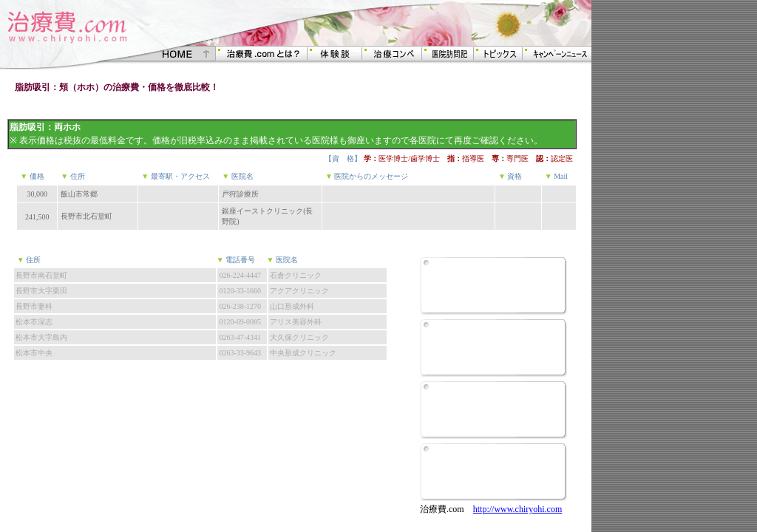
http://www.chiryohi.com (518, 509)
